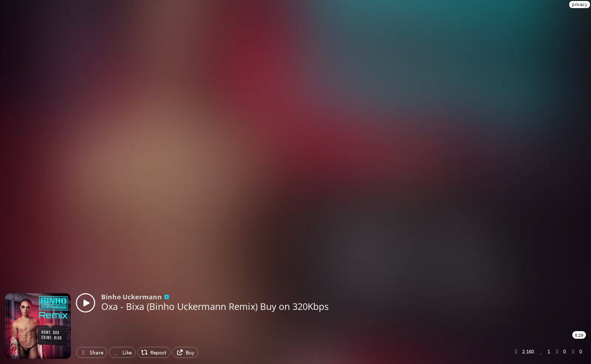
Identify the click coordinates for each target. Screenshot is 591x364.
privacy (580, 4)
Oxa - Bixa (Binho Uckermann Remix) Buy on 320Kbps (215, 306)
